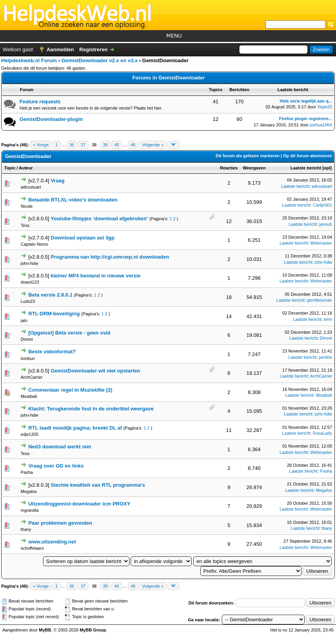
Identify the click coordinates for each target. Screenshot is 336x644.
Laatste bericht (306, 168)
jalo (24, 320)
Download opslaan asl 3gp (83, 238)
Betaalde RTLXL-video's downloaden (73, 200)
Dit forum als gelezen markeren (247, 156)
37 (83, 145)
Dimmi (27, 339)
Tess (25, 225)
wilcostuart (31, 187)
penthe (325, 357)
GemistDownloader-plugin (51, 119)
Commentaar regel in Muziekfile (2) (70, 390)
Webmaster (321, 243)
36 (72, 145)
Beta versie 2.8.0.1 (50, 295)
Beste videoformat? (52, 352)
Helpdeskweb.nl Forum (29, 60)
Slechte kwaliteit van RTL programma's (98, 485)
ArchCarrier (32, 377)
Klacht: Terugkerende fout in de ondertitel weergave (91, 409)
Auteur (26, 168)
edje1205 (30, 434)
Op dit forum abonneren (308, 156)
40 (117, 145)
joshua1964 (321, 125)
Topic (10, 168)
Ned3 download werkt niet (59, 447)
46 (133, 145)
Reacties (229, 168)
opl (327, 168)
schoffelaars (32, 548)
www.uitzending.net (52, 542)
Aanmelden (60, 49)
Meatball (29, 396)
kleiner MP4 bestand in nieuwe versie (96, 276)
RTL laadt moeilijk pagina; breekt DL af (75, 428)
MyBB (45, 630)
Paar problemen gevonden (60, 523)
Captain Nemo (34, 244)
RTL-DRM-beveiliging (54, 314)
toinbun (28, 358)
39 (105, 145)
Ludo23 (28, 301)
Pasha (27, 472)
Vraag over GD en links (56, 466)
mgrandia (30, 510)
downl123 (30, 282)
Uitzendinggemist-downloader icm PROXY (79, 504)
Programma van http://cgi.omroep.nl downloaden (110, 257)
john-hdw (30, 263)
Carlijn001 (322, 205)
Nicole (27, 206)
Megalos (29, 491)
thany (26, 529)
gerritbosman (320, 300)
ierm (328, 319)
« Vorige (41, 145)
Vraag (58, 181)
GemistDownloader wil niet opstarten (96, 371)
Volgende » (153, 145)
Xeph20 (325, 107)
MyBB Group (93, 630)
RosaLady (322, 433)
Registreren (93, 49)
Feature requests (40, 102)
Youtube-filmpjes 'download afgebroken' (100, 219)
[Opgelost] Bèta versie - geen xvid (69, 333)
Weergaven (254, 168)
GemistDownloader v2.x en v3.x (100, 60)
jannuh (326, 224)
